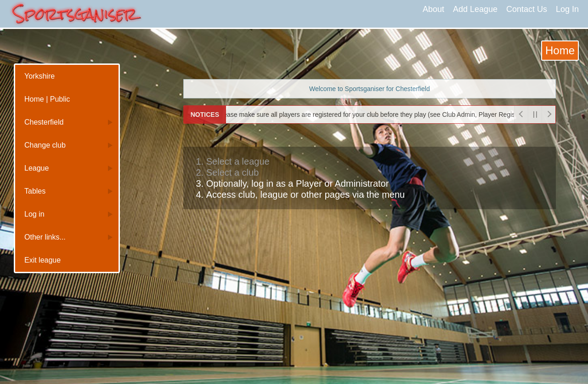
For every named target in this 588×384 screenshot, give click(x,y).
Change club (45, 145)
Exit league (42, 260)
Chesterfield (44, 122)
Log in (34, 214)
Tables (35, 191)
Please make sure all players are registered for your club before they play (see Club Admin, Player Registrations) (374, 115)
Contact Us (527, 9)
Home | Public (47, 99)
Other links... (45, 237)
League (37, 168)
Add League (475, 9)
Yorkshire (40, 76)
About (433, 9)
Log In (567, 9)
